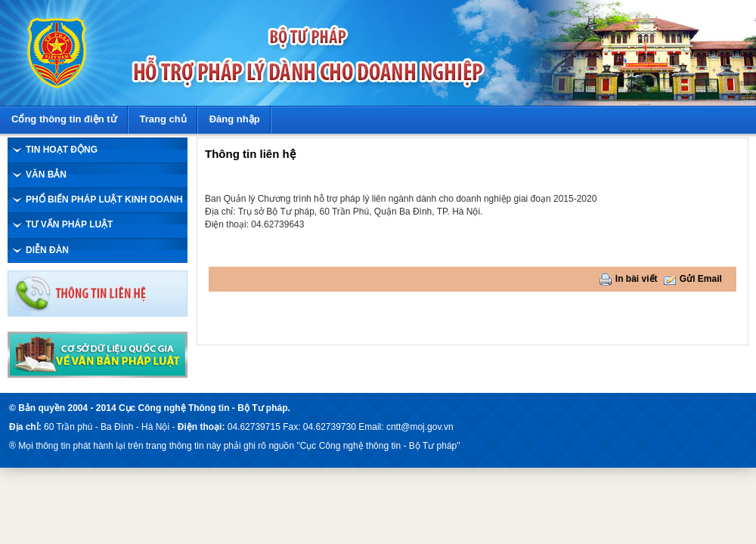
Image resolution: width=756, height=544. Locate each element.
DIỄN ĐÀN (47, 250)
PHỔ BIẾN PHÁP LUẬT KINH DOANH (104, 199)
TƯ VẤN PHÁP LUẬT (69, 224)
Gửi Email (701, 279)
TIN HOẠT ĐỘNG (62, 150)
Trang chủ (163, 119)
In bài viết (637, 279)
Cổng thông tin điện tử (64, 119)
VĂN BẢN (46, 175)
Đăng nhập (235, 119)
